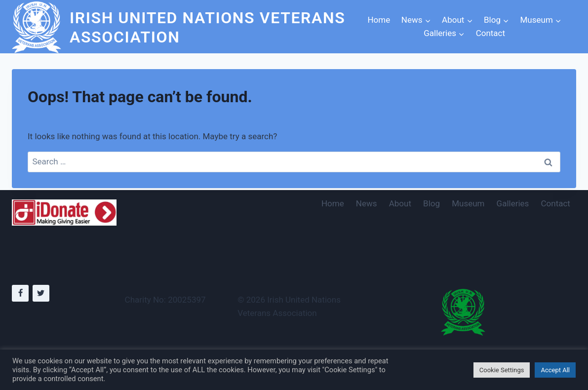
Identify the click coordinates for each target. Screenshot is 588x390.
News (367, 203)
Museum (468, 203)
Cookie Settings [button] (502, 370)
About (400, 203)
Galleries (513, 203)
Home (379, 20)
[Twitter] (41, 293)
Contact (490, 33)
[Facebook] (20, 293)
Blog (431, 203)
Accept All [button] (555, 370)
